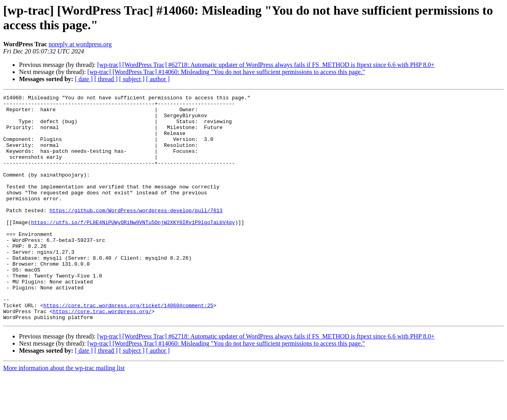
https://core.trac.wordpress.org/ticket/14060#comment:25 (128, 348)
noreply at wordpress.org (80, 44)
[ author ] (158, 79)
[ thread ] (106, 79)
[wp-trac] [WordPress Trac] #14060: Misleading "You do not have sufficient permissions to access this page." (226, 72)
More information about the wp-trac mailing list (64, 413)
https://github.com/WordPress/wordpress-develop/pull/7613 (136, 234)
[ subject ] (132, 79)
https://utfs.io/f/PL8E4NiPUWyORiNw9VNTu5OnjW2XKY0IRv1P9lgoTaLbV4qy (133, 248)
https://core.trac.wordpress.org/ (102, 355)
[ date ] (84, 79)
